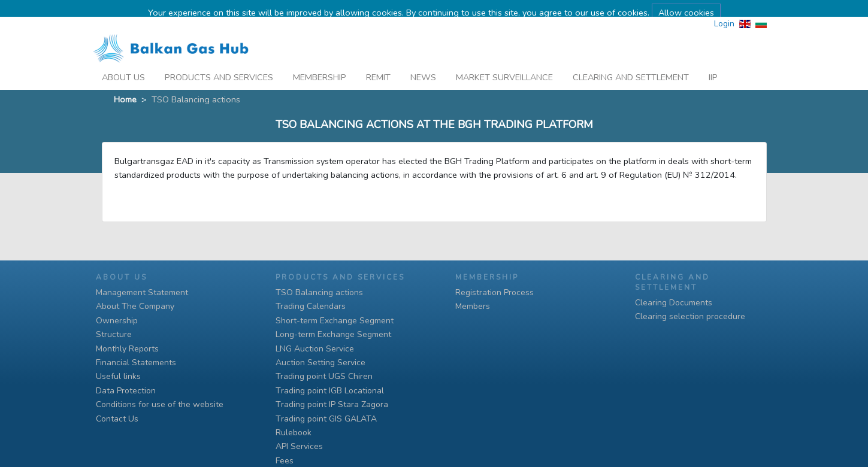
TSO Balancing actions (319, 292)
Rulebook (294, 433)
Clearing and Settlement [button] (631, 62)
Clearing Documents (674, 303)
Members (473, 306)
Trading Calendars (311, 306)
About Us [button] (123, 62)
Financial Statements (136, 363)
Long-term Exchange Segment (333, 334)
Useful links (118, 376)
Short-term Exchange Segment (335, 321)
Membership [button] (320, 62)
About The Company (135, 306)
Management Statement (142, 292)
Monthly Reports (127, 349)
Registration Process (495, 292)
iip (713, 62)
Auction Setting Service (320, 363)
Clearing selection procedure (690, 316)
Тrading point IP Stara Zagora (332, 404)
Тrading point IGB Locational (330, 391)
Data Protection (126, 391)
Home (125, 84)
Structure (114, 334)
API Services (299, 446)
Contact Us (117, 419)
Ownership (117, 321)
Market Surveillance (504, 62)
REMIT (378, 62)
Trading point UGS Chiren (324, 376)
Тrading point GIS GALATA (326, 419)
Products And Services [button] (219, 62)
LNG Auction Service (315, 349)
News (423, 62)
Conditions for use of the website (160, 404)
